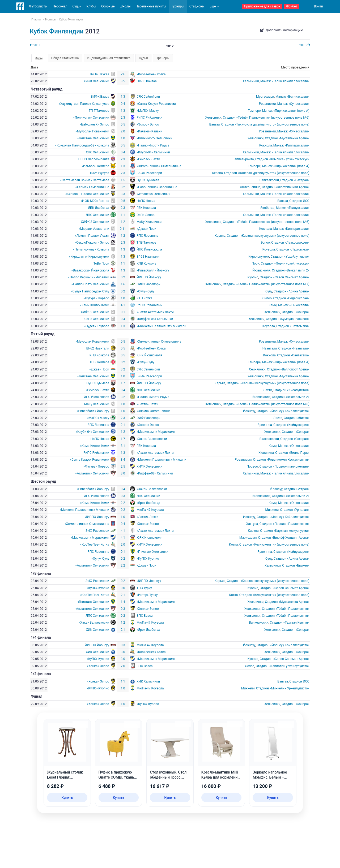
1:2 (123, 222)
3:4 (123, 460)
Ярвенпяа (265, 425)
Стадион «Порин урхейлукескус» (285, 264)
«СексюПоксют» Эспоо (92, 243)
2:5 (123, 467)
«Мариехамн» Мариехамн (156, 432)
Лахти (268, 390)
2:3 (123, 118)
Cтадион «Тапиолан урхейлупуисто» (282, 666)
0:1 (123, 312)
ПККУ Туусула (99, 173)
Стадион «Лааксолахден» (290, 243)
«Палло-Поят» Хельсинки (90, 284)
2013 (305, 45)
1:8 (123, 404)
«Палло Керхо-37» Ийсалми (89, 277)
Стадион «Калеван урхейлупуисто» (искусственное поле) (267, 173)
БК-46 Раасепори (149, 173)
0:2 (123, 277)
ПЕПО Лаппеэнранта (94, 159)
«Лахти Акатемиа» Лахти (155, 312)
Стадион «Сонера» (296, 312)
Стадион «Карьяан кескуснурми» (285, 531)
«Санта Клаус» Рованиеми (156, 104)
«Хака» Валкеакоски (152, 439)
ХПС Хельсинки (97, 152)
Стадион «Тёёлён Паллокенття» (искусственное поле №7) (266, 284)
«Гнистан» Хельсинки (93, 138)
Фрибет (292, 6)
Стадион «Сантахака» (293, 355)
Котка (233, 545)
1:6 (123, 284)
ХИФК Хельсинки (96, 81)
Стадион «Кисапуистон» (292, 390)
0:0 (123, 588)
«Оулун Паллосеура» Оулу (90, 291)
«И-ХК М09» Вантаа (95, 201)
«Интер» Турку (147, 595)
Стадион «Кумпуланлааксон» (288, 319)
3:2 (123, 187)
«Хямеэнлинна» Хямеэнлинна (159, 166)
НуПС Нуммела (148, 180)
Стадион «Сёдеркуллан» (291, 298)
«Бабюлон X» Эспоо (94, 124)
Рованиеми (267, 104)
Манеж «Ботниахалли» (292, 97)
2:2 (123, 503)
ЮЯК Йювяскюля (149, 355)
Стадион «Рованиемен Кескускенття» (281, 460)
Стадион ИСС (299, 201)
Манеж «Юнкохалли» (294, 305)
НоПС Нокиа (146, 201)
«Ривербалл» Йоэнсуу (153, 270)
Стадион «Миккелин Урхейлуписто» (283, 688)
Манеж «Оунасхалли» (293, 104)
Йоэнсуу (249, 411)
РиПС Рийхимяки (149, 118)
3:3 (123, 194)
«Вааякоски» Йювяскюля (90, 270)
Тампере (254, 111)
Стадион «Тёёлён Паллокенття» (286, 609)
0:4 (123, 104)
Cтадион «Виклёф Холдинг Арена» (284, 538)
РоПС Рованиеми (149, 305)
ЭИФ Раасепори (148, 284)
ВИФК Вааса (100, 97)
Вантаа (215, 124)
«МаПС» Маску (148, 111)
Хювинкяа (266, 453)
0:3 (123, 496)
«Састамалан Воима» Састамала (85, 180)
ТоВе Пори (101, 264)
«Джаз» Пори (146, 229)
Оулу (269, 291)
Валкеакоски (269, 180)
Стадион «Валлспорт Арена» (288, 369)
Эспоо (265, 243)
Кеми (273, 305)
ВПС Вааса (144, 616)
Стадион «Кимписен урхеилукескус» (282, 159)
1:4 (123, 602)
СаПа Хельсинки (97, 319)
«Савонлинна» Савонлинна (157, 187)
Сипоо (267, 298)
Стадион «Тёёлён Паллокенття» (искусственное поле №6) (266, 118)
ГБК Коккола (146, 208)
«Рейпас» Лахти (148, 159)
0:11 (123, 229)
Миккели (272, 510)
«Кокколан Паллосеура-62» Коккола (82, 145)
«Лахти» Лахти (147, 404)
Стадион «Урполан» (295, 510)
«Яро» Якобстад (148, 503)
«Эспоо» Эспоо (148, 124)
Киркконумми (259, 257)
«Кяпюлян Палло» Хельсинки (87, 194)
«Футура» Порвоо (96, 298)
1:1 (123, 215)
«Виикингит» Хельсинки (154, 138)
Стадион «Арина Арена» (291, 291)
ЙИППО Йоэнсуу (149, 277)
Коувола (269, 249)
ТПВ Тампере (146, 243)
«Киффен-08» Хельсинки (155, 319)
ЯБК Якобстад (99, 208)
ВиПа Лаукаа (99, 74)
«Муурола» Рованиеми (92, 131)
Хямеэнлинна (250, 187)
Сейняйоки (257, 369)
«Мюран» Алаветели (94, 229)
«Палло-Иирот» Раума (153, 145)
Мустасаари (265, 97)
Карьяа (220, 236)
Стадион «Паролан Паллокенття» (284, 524)
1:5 (123, 180)
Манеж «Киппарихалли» (291, 145)
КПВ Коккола (146, 264)
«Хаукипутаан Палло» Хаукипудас (84, 104)
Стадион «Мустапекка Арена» (287, 138)
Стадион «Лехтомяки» (293, 249)
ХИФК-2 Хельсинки (95, 312)
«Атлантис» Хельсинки (153, 194)
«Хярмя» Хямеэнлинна (92, 187)
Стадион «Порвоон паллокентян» (284, 467)
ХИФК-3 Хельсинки (95, 222)
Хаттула (252, 524)
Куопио (253, 277)
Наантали (270, 348)
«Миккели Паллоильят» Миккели (161, 326)
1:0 (123, 138)
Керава (217, 173)
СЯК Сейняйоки (148, 97)
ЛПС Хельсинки (97, 215)
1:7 (123, 383)
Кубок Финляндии (57, 31)
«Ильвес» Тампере (95, 166)
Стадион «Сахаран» (295, 180)
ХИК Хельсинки (97, 630)
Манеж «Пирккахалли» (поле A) (286, 111)
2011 (35, 45)
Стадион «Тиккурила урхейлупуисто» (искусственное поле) (265, 124)
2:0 (123, 131)
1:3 (123, 97)
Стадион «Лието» (296, 418)
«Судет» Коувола (97, 326)
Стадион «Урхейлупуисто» (290, 257)
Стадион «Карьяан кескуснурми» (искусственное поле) (268, 236)
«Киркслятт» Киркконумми (89, 257)
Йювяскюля (261, 270)
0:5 (123, 124)
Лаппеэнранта (243, 159)
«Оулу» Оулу (145, 291)
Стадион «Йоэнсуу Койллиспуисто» (283, 411)
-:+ (123, 74)
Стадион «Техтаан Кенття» (290, 623)
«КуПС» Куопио (148, 559)
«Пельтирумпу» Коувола (91, 249)
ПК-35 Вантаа (146, 81)
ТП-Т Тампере (99, 111)
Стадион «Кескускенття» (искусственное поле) (274, 545)
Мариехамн (248, 538)
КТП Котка (144, 298)
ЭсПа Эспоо (145, 215)
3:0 (123, 473)
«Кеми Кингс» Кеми (95, 305)
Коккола (265, 145)
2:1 (123, 425)
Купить (67, 798)
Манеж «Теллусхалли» (293, 208)
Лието (278, 418)
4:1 (123, 305)
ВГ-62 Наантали (148, 257)
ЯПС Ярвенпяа (147, 236)
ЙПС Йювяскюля (149, 249)
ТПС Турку (144, 588)
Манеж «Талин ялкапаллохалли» (285, 81)
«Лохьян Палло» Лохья (92, 236)
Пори (255, 264)
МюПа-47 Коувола (150, 510)
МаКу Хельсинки (149, 222)
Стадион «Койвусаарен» (291, 425)
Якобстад (267, 208)
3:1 (123, 446)
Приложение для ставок (262, 6)
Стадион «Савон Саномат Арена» (285, 277)
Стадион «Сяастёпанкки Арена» (286, 187)
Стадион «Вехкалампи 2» (290, 270)
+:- (123, 81)
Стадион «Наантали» (294, 348)
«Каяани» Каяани (149, 131)
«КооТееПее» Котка (151, 74)
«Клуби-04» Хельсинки (153, 152)
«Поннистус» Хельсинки (91, 118)
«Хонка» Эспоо (148, 524)
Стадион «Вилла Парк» (292, 453)
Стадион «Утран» (297, 489)
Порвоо (252, 467)
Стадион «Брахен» (296, 565)
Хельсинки (251, 81)
